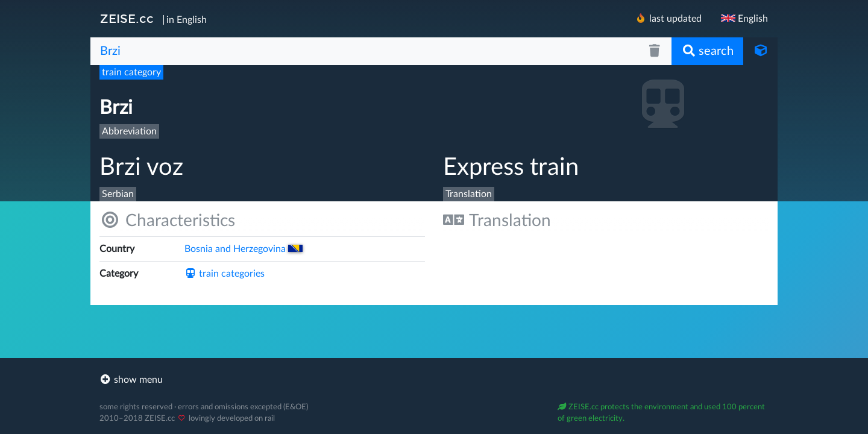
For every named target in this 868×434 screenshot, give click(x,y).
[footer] (434, 380)
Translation (497, 220)
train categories (225, 274)
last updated (668, 18)
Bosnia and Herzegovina (244, 249)
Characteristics (167, 220)
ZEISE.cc (127, 19)
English (744, 19)
